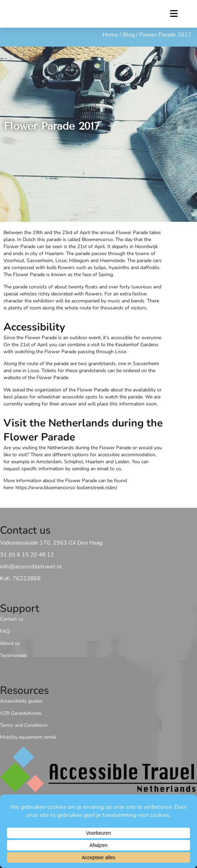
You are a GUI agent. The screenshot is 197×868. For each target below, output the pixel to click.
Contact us (12, 619)
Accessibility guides (21, 701)
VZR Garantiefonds (21, 713)
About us (10, 643)
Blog (129, 35)
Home (110, 35)
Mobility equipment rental (28, 737)
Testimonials (14, 655)
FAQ (5, 631)
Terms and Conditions (24, 725)
